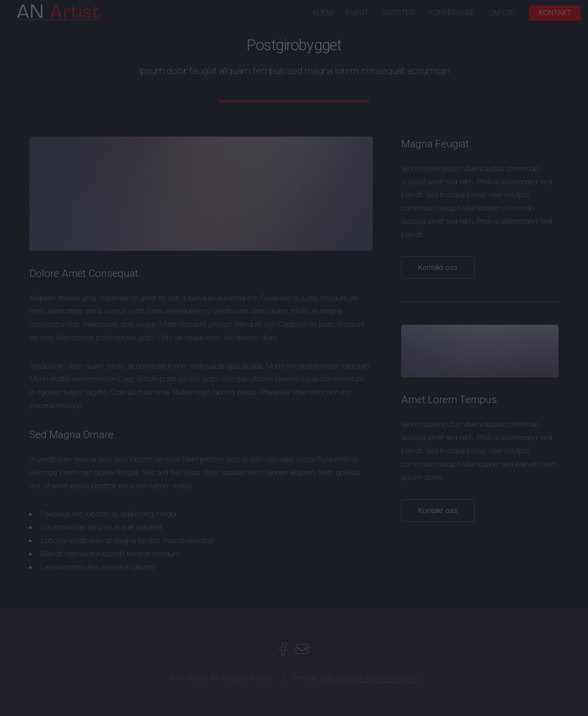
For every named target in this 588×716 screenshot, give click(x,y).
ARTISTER (398, 13)
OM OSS (502, 13)
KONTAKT (555, 13)
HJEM (323, 13)
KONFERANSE (452, 13)
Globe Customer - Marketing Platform (369, 679)
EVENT (357, 13)
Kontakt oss (438, 268)
